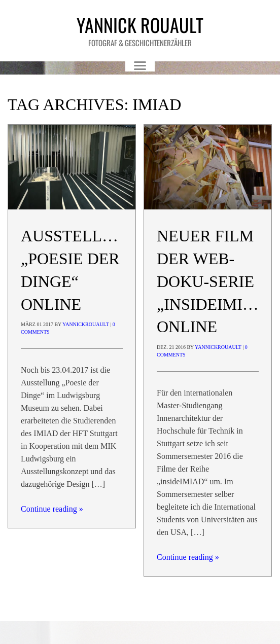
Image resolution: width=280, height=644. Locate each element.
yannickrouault (86, 324)
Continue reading (52, 509)
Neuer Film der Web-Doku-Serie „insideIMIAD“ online (215, 281)
